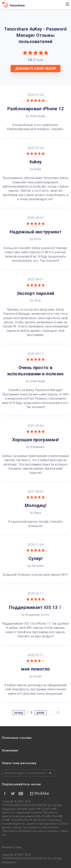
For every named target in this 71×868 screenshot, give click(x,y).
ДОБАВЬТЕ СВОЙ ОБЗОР (36, 68)
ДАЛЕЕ (40, 713)
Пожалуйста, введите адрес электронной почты (28, 773)
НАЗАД (19, 713)
